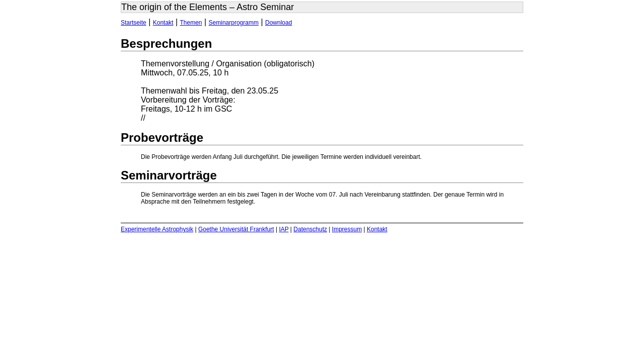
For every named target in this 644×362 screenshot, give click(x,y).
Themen (191, 23)
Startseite (134, 23)
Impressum (347, 229)
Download (278, 23)
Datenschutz (310, 229)
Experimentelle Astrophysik (157, 229)
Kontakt (163, 23)
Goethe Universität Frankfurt (236, 229)
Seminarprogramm (234, 23)
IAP (284, 229)
